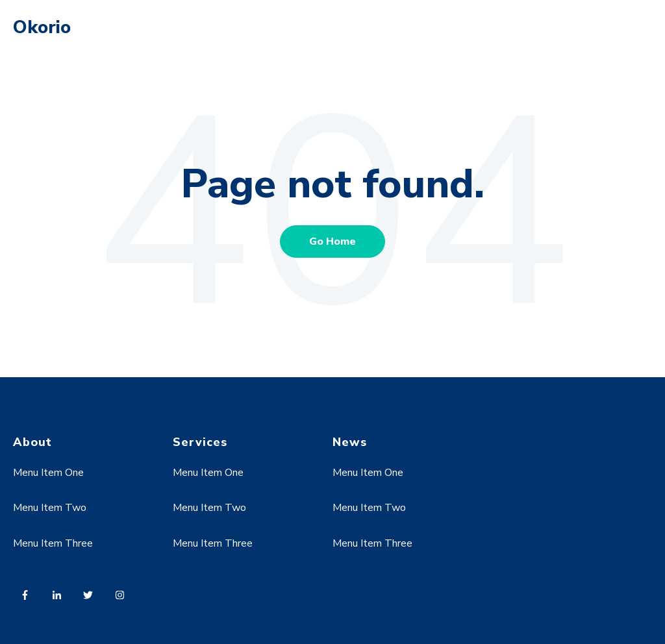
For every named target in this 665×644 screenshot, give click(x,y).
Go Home (332, 241)
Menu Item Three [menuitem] (53, 543)
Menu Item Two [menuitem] (50, 508)
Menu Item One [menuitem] (48, 473)
